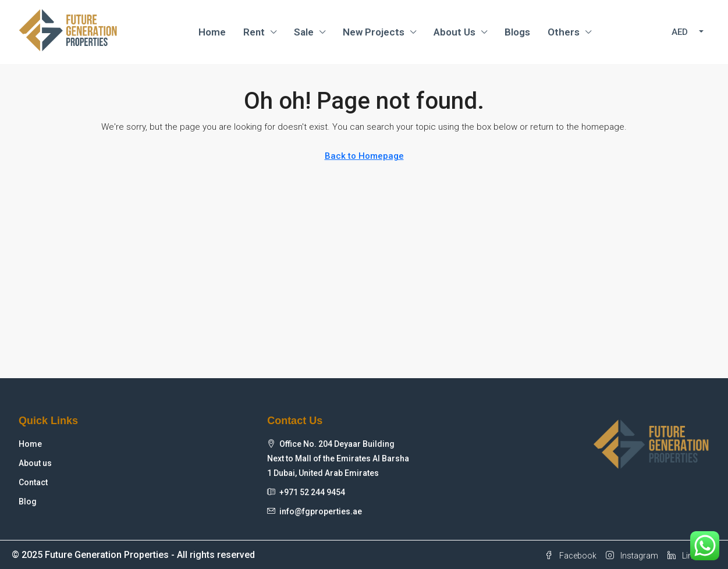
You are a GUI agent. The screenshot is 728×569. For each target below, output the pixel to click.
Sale (304, 32)
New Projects (374, 32)
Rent (254, 32)
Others (564, 32)
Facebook (571, 556)
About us (35, 463)
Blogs (517, 32)
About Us (454, 32)
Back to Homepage (364, 156)
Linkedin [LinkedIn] (690, 556)
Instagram (632, 556)
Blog (28, 502)
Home (212, 32)
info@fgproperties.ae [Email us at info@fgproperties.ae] (321, 511)
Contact (33, 482)
